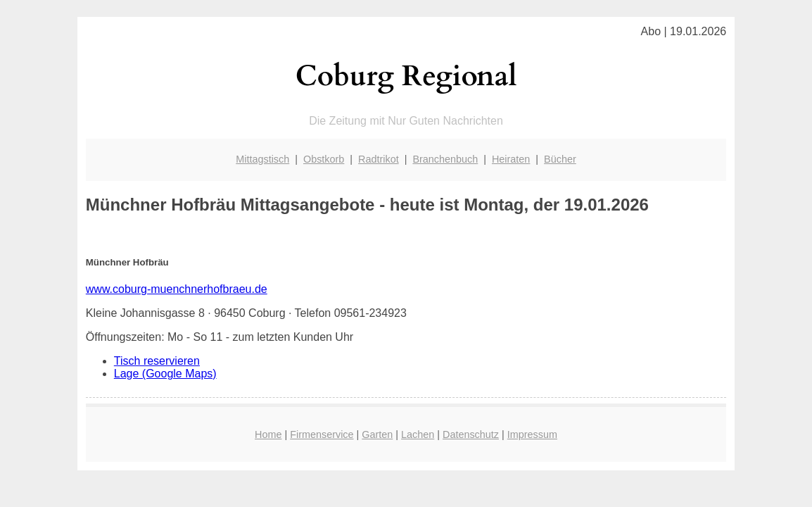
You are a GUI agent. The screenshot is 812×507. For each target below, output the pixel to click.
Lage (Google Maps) (165, 374)
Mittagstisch (262, 159)
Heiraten (511, 159)
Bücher (560, 159)
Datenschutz (471, 434)
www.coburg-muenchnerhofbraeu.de (177, 289)
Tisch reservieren (157, 361)
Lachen (418, 434)
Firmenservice (322, 434)
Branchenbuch (445, 159)
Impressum (532, 434)
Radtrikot (379, 159)
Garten (377, 434)
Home (268, 434)
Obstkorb (324, 159)
